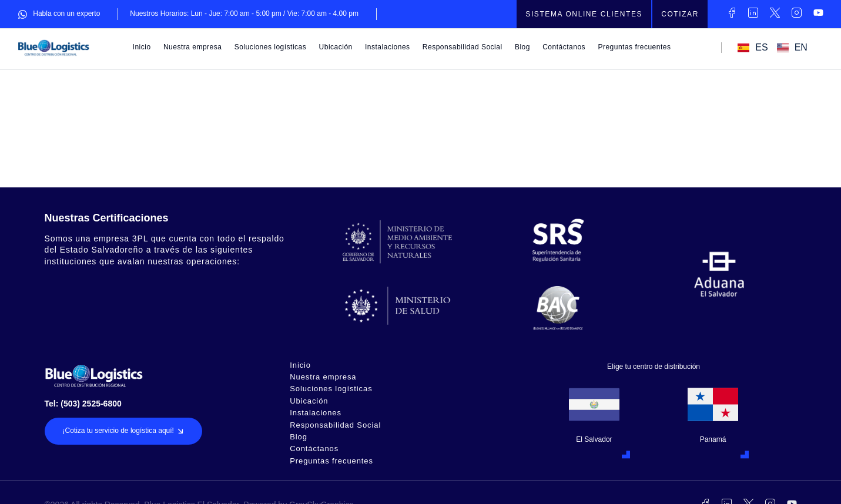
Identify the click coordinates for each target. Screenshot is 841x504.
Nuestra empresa (193, 47)
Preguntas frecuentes (634, 47)
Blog (522, 47)
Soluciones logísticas (271, 47)
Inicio (142, 47)
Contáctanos (564, 47)
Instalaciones (388, 47)
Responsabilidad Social (463, 47)
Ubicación (336, 47)
